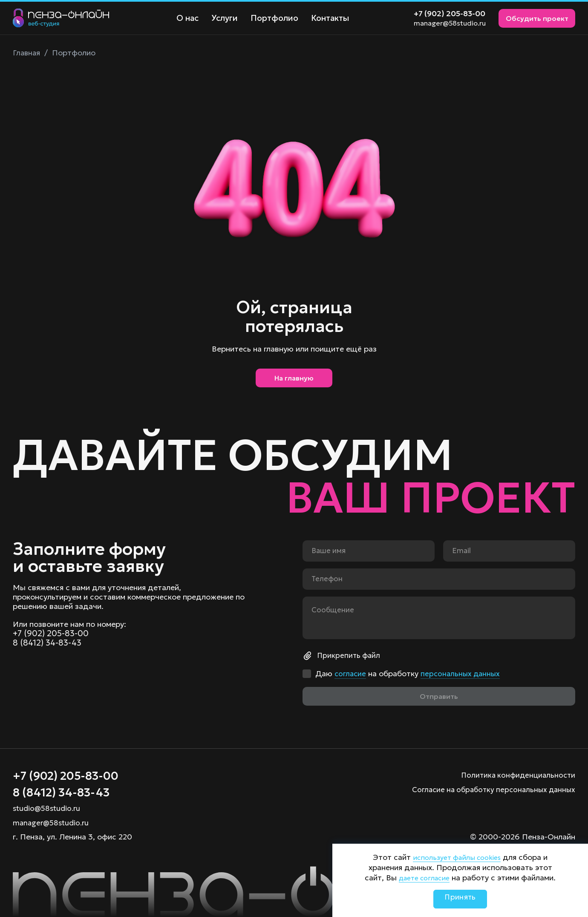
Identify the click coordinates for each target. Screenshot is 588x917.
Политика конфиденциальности (516, 772)
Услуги (223, 18)
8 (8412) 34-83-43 (48, 642)
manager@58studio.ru (450, 23)
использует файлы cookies (457, 857)
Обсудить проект (537, 18)
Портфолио (271, 18)
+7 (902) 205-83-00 (450, 13)
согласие (351, 671)
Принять (460, 899)
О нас (187, 18)
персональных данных (463, 671)
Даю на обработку (410, 672)
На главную (294, 380)
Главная (27, 53)
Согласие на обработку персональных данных (490, 787)
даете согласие (424, 878)
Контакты (325, 18)
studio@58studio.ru (48, 808)
